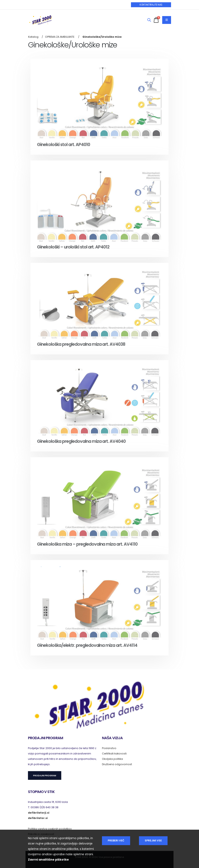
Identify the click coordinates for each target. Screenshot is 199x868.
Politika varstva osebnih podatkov (50, 829)
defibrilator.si (38, 818)
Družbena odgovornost (117, 764)
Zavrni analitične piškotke (48, 860)
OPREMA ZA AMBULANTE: (60, 37)
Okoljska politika (113, 759)
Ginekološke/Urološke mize (102, 37)
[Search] (149, 20)
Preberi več (116, 840)
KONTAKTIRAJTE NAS (151, 5)
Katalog (33, 37)
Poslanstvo (109, 748)
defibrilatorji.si (39, 813)
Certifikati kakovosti (115, 754)
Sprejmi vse (153, 840)
